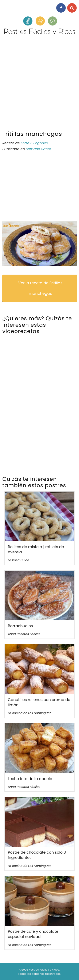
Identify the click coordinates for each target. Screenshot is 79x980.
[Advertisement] (39, 85)
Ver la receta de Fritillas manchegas (40, 288)
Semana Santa (39, 149)
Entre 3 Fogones (34, 143)
